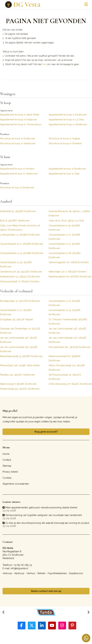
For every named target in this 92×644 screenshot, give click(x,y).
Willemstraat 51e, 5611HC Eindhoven (20, 389)
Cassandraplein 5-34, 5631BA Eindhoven (64, 312)
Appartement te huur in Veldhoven (19, 174)
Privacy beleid (10, 472)
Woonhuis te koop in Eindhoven (18, 139)
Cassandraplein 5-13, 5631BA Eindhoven (64, 246)
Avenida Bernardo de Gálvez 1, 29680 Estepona (69, 213)
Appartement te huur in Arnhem (17, 169)
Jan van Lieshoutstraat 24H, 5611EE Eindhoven (19, 349)
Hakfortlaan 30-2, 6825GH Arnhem (68, 272)
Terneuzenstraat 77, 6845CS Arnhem (20, 281)
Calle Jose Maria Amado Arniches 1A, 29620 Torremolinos (20, 228)
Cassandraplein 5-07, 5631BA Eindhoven (64, 303)
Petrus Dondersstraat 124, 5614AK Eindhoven (67, 368)
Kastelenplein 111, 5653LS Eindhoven (20, 277)
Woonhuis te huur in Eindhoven (17, 188)
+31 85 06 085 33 (23, 565)
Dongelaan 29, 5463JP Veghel (16, 319)
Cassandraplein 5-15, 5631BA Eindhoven (22, 253)
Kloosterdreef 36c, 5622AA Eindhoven (70, 347)
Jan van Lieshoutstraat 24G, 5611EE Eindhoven (68, 340)
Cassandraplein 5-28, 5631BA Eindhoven (65, 255)
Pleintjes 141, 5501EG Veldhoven (17, 375)
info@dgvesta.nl (19, 568)
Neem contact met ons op (46, 591)
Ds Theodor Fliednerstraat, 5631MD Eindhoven (68, 322)
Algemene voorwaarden (16, 484)
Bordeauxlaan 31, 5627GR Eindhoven (20, 301)
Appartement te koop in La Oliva (66, 120)
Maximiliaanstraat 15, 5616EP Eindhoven (21, 356)
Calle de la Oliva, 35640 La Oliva (66, 221)
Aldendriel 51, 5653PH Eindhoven (18, 211)
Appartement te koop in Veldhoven (68, 124)
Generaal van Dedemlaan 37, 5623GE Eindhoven (20, 331)
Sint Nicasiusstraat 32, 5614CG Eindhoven (65, 377)
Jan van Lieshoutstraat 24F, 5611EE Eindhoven (19, 340)
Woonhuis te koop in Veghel (64, 139)
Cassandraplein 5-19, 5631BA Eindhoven (64, 228)
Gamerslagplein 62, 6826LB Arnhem (69, 262)
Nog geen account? (46, 432)
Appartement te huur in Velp (64, 174)
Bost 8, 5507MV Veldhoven (15, 221)
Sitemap (7, 466)
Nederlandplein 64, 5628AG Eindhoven (70, 277)
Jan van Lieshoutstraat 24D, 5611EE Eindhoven (67, 331)
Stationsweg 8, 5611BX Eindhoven (18, 384)
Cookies (7, 478)
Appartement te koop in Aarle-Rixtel (20, 115)
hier (44, 64)
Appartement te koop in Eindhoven (68, 115)
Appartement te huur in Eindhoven (67, 169)
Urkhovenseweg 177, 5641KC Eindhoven (70, 384)
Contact (7, 460)
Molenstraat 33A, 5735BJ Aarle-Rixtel (20, 365)
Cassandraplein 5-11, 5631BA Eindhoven (22, 244)
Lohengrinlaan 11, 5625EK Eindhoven (20, 235)
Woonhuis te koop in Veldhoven (18, 143)
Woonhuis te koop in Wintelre (65, 143)
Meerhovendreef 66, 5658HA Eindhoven (64, 358)
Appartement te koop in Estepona (18, 120)
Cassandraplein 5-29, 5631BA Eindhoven (16, 264)
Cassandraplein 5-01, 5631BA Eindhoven (64, 237)
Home (6, 454)
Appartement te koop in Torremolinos (21, 124)
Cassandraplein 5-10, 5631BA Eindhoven (16, 312)
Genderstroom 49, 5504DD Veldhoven (21, 272)
